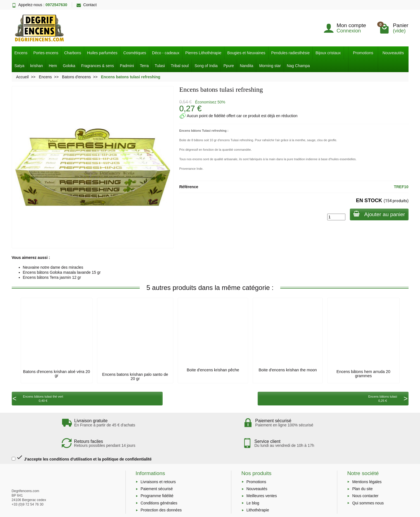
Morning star (270, 66)
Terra (144, 66)
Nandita (246, 66)
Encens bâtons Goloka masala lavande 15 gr (62, 272)
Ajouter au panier (378, 214)
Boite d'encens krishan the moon (288, 370)
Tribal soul (180, 66)
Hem (53, 66)
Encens (21, 53)
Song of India (206, 66)
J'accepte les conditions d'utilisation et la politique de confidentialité (82, 440)
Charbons (73, 53)
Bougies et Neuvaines (246, 53)
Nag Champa (298, 66)
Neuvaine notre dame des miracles (53, 267)
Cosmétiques (135, 53)
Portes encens (46, 53)
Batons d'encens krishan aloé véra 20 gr (57, 374)
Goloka (69, 66)
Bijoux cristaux (328, 53)
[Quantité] (334, 217)
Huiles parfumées (102, 53)
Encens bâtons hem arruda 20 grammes (363, 374)
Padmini (127, 66)
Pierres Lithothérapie (203, 53)
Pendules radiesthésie (291, 53)
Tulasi (160, 66)
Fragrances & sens (98, 66)
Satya (20, 66)
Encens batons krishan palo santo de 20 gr (135, 376)
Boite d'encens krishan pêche (213, 370)
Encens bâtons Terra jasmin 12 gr (52, 277)
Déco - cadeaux (166, 53)
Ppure (229, 66)
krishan (36, 66)
